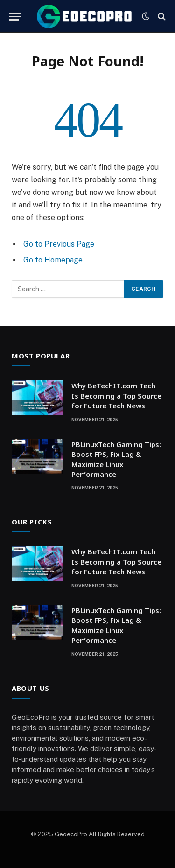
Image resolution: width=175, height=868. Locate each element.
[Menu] (15, 17)
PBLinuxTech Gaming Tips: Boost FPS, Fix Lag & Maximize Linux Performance (116, 459)
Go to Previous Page (59, 244)
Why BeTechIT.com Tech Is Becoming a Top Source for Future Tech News (116, 396)
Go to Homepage (53, 260)
